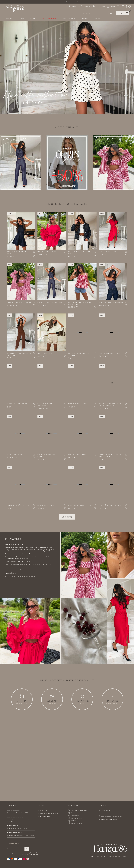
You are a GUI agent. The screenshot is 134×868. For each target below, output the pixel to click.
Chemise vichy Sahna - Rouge (19, 302)
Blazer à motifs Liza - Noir (110, 505)
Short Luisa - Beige (45, 353)
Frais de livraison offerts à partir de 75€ (67, 2)
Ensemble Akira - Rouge (47, 252)
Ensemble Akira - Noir (77, 455)
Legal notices (95, 856)
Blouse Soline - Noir (46, 505)
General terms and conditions (110, 856)
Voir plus (67, 517)
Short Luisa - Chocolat (17, 404)
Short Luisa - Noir (14, 455)
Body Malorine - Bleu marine (111, 302)
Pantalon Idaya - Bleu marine (50, 302)
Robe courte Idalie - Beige (110, 353)
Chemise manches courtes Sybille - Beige (110, 456)
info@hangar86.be (111, 820)
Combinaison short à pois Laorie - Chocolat (110, 405)
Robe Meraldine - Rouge (109, 252)
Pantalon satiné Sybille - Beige (19, 505)
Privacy (124, 856)
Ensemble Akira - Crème (78, 404)
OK (27, 849)
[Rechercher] (95, 13)
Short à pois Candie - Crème (80, 505)
